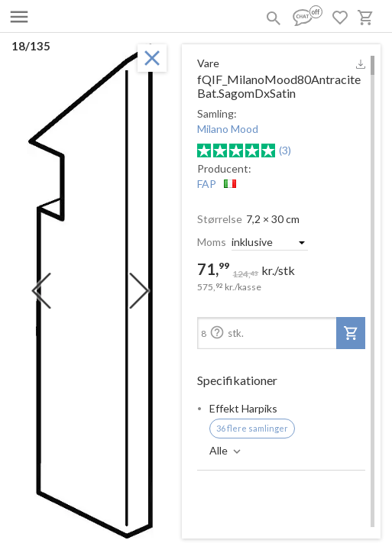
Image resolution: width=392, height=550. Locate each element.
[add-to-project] (351, 333)
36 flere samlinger (252, 428)
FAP (207, 184)
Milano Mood (228, 129)
